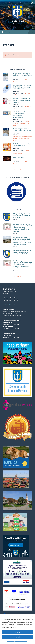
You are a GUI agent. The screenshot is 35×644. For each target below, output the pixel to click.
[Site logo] (17, 18)
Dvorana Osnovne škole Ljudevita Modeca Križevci (21, 152)
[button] (32, 616)
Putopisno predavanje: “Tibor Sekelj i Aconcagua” (22, 130)
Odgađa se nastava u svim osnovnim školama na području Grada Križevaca (22, 252)
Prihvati (17, 632)
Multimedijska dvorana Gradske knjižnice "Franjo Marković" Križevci (22, 139)
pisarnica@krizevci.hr (9, 305)
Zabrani (18, 637)
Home (4, 37)
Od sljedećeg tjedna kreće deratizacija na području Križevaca (22, 215)
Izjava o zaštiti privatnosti (21, 641)
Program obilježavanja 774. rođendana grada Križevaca (22, 75)
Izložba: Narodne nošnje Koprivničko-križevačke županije (21, 100)
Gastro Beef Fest (18, 157)
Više (18, 170)
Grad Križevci (18, 21)
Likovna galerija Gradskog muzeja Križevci (21, 123)
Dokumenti (12, 37)
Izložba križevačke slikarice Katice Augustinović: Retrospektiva (19, 114)
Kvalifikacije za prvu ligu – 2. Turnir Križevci (22, 145)
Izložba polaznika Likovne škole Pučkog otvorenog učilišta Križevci (22, 87)
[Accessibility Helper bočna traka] (33, 2)
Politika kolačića (11, 641)
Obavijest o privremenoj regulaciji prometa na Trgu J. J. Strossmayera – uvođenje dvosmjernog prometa (22, 264)
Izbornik (17, 32)
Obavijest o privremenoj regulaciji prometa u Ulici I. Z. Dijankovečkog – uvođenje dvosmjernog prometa (22, 228)
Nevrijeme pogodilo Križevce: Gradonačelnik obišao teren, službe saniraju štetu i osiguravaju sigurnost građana (22, 241)
